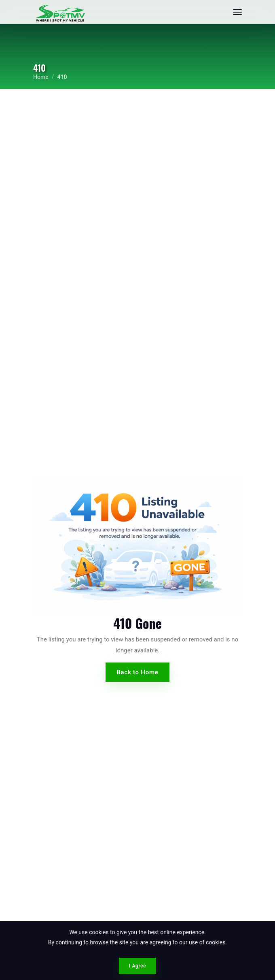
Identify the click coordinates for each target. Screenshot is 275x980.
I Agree (137, 966)
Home (41, 77)
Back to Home (137, 672)
